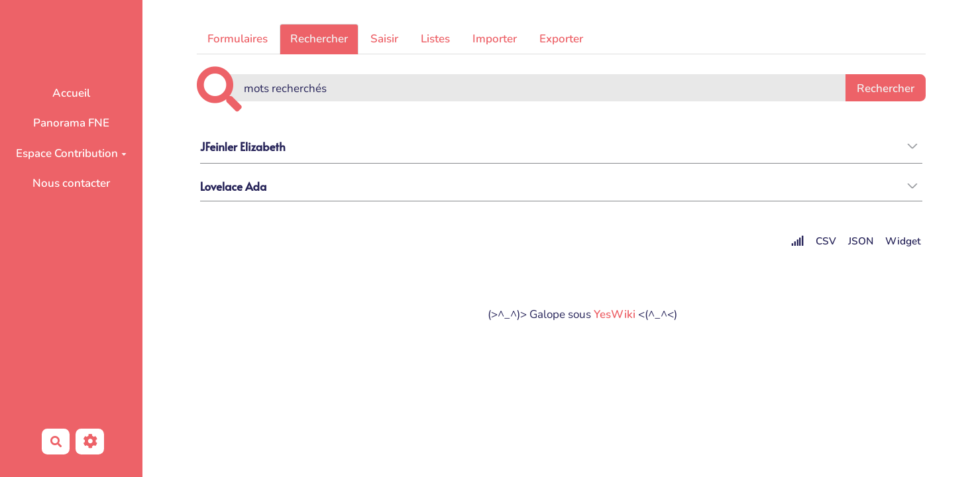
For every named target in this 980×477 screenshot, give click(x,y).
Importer (495, 39)
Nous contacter (71, 183)
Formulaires (238, 39)
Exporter (561, 39)
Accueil (71, 93)
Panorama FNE (71, 123)
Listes (435, 39)
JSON (861, 241)
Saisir (384, 39)
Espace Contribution (71, 153)
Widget (903, 241)
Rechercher (319, 39)
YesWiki (615, 314)
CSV (826, 241)
